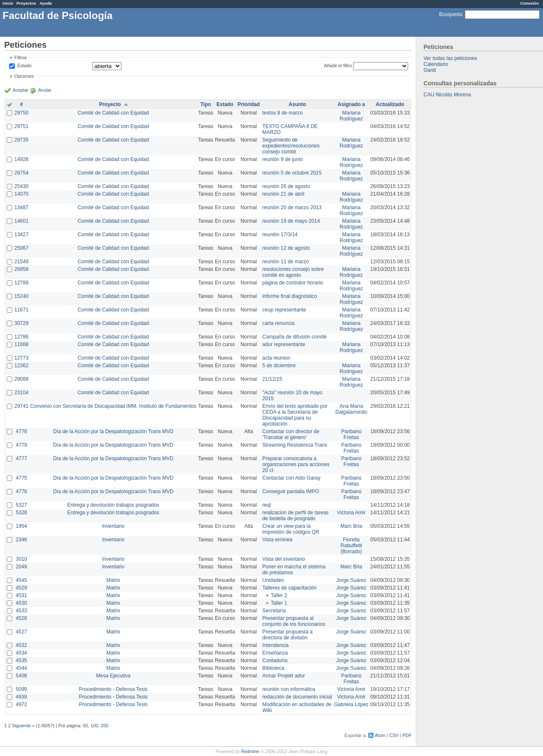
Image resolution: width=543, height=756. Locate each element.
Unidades (273, 580)
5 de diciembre (279, 366)
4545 (21, 580)
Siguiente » (23, 726)
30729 (21, 323)
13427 (21, 235)
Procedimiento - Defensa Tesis (114, 689)
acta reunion (276, 358)
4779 (21, 445)
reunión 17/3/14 (280, 235)
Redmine (250, 751)
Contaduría (275, 660)
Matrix (113, 580)
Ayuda (45, 3)
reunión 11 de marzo (285, 262)
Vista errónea (277, 540)
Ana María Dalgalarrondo (351, 409)
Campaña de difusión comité (294, 337)
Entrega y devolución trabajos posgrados (113, 505)
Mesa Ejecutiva (113, 676)
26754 (21, 173)
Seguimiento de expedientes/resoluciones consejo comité (291, 146)
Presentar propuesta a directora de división (287, 635)
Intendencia (275, 645)
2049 (21, 567)
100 (94, 726)
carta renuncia (278, 323)
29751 (21, 126)
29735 (21, 140)
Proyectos (26, 3)
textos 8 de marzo (282, 113)
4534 (21, 653)
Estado (25, 66)
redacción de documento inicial (297, 697)
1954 (21, 526)
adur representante (284, 344)
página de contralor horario (292, 283)
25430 (21, 186)
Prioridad (249, 104)
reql (266, 505)
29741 (21, 406)
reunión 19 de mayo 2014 (291, 221)
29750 (21, 113)
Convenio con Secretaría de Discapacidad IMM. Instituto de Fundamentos (113, 406)
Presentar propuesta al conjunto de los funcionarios (294, 621)
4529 (21, 588)
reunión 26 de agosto (286, 186)
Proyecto (110, 104)
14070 (21, 194)
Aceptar (21, 90)
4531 (21, 595)
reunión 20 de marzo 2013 (292, 207)
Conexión (529, 3)
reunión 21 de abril (283, 194)
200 (104, 726)
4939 (21, 697)
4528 (21, 618)
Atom (380, 735)
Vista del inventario (284, 559)
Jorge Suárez (351, 580)
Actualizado (390, 104)
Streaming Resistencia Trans (295, 445)
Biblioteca (273, 668)
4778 (21, 431)
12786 (21, 337)
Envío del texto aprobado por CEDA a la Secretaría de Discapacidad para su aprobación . (295, 415)
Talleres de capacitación (289, 588)
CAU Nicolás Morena (447, 95)
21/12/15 (272, 379)
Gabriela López (351, 704)
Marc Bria (351, 526)
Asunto (297, 104)
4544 (21, 668)
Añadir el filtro (338, 66)
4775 (21, 478)
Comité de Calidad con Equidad (113, 113)
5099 (21, 689)
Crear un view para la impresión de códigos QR (291, 529)
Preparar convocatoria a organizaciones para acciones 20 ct (296, 464)
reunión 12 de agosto (286, 248)
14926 (21, 159)
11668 (21, 344)
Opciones (24, 76)
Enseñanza (275, 653)
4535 (21, 660)
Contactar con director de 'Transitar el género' (291, 434)
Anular (45, 90)
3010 (21, 559)
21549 (21, 262)
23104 (21, 393)
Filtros (21, 57)
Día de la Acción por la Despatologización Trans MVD (113, 431)
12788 (21, 283)
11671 (21, 310)
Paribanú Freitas (351, 434)
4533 (21, 611)
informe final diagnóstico (289, 296)
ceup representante (284, 310)
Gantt (430, 70)
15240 (21, 296)
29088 (21, 379)
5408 (21, 676)
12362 (21, 366)
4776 (21, 491)
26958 (21, 269)
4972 (21, 704)
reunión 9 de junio (282, 159)
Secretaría (274, 611)
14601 (21, 221)
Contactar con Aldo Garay (291, 478)
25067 (21, 248)
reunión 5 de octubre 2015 (292, 173)
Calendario (436, 64)
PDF (407, 735)
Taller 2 (279, 595)
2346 (21, 540)
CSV (394, 735)
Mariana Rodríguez (351, 116)
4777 (21, 459)
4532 (21, 645)
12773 (21, 358)
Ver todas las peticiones (451, 58)
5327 (21, 505)
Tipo (206, 104)
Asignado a (351, 104)
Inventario (113, 526)
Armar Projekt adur (284, 676)
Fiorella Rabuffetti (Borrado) (351, 546)
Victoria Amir (351, 513)
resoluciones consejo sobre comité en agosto (293, 272)
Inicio (8, 3)
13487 (21, 207)
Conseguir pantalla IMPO (291, 491)
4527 (21, 632)
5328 (21, 513)
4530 (21, 603)
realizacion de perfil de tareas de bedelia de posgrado (295, 516)
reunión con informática (289, 689)
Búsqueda (450, 14)
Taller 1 (279, 603)
